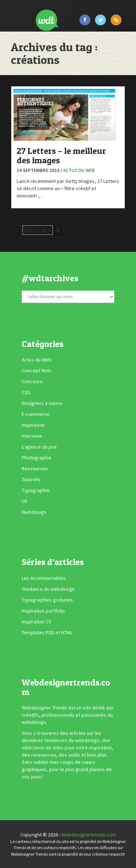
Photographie (37, 458)
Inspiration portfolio (43, 611)
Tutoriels (31, 479)
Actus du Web (79, 170)
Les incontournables (44, 578)
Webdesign (34, 512)
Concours (32, 381)
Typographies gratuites (47, 600)
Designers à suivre (42, 403)
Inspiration (33, 425)
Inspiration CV (36, 622)
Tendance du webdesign (48, 589)
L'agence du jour (39, 447)
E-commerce (36, 414)
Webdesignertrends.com (89, 835)
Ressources (35, 468)
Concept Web (36, 370)
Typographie (36, 490)
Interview (32, 436)
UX (24, 501)
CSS (26, 392)
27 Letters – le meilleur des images (61, 155)
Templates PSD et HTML (47, 632)
